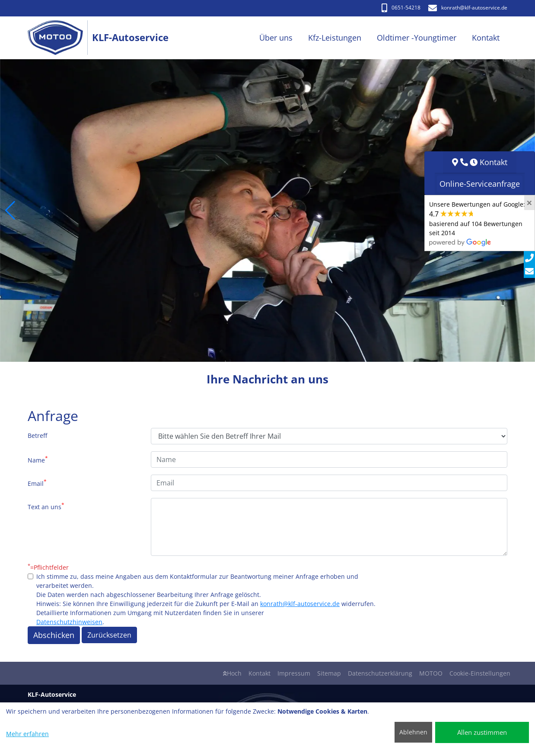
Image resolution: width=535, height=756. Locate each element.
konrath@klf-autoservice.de (300, 604)
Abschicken (54, 635)
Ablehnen (413, 732)
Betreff (37, 435)
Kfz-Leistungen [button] (335, 38)
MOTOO (431, 673)
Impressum (294, 673)
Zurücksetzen (109, 635)
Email (37, 483)
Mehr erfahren (27, 734)
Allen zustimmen (482, 732)
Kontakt (260, 673)
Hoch (232, 673)
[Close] (529, 203)
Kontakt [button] (486, 38)
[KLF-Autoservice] (60, 38)
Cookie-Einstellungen (480, 673)
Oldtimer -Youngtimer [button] (417, 38)
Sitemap (329, 673)
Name (38, 459)
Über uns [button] (276, 38)
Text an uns (46, 506)
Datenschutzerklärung (380, 673)
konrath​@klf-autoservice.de (468, 8)
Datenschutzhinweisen (69, 622)
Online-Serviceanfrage (480, 184)
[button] (10, 211)
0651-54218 (401, 8)
